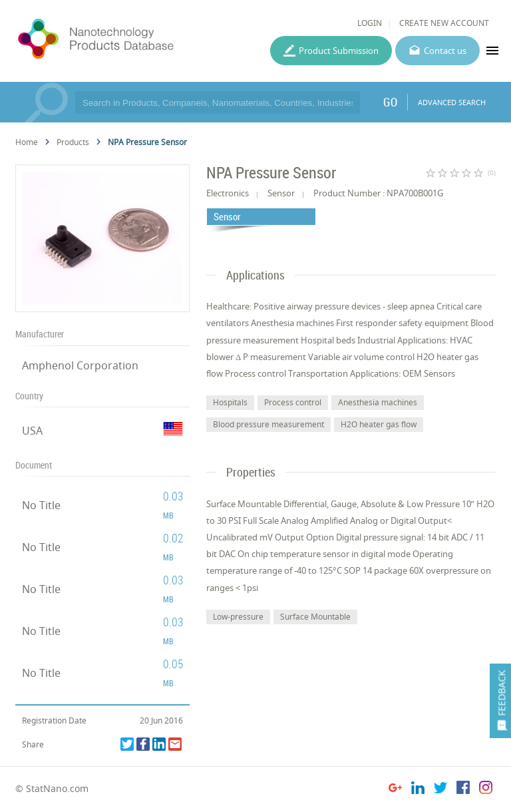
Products (73, 142)
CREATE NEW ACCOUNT (444, 23)
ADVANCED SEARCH (452, 102)
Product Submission (339, 51)
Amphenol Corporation (80, 365)
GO (390, 102)
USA (32, 431)
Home (27, 142)
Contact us (445, 51)
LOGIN (370, 23)
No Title (41, 505)
